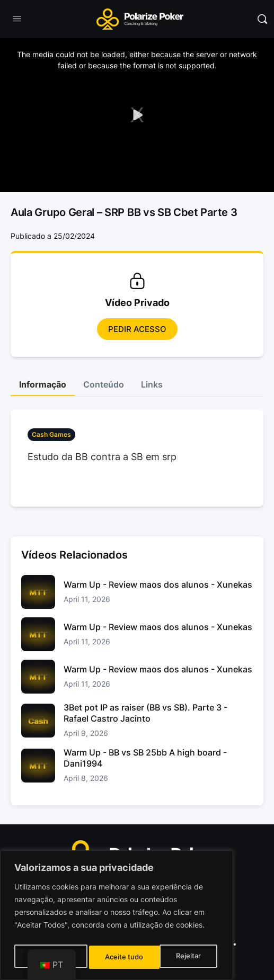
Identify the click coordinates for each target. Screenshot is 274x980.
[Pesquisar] (262, 19)
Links (152, 384)
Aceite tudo (184, 957)
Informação (43, 384)
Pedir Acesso (137, 329)
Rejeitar (118, 957)
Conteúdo (104, 384)
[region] (117, 918)
